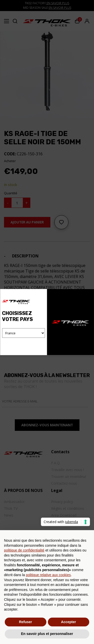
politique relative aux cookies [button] (48, 575)
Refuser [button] (26, 622)
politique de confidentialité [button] (24, 550)
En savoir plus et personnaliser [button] (47, 634)
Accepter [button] (68, 622)
